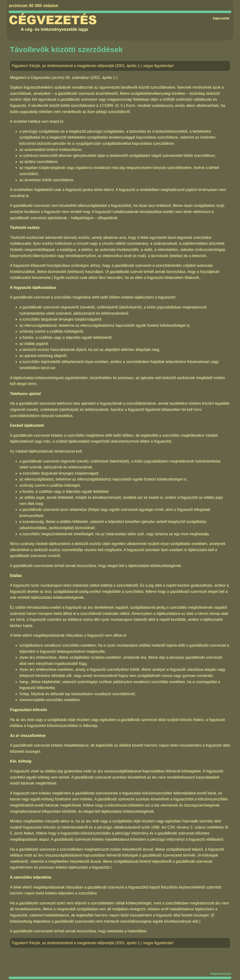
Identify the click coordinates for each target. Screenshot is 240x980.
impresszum (221, 973)
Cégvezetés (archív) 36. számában (60, 78)
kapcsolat (221, 18)
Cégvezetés (53, 20)
